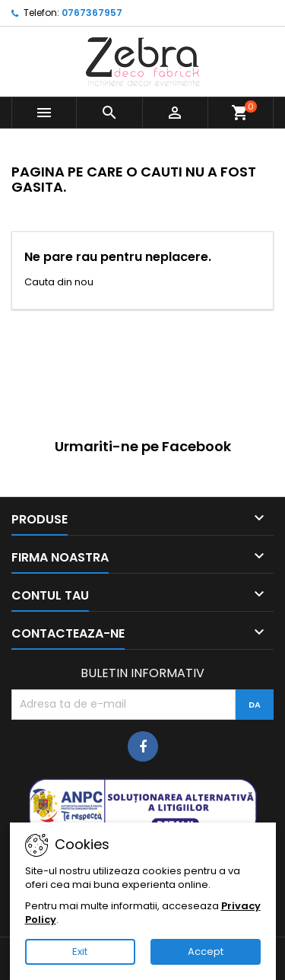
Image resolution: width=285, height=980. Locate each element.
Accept (206, 951)
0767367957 (92, 13)
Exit (80, 951)
